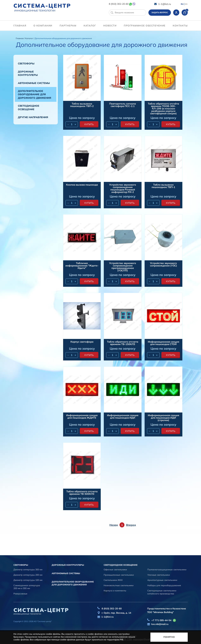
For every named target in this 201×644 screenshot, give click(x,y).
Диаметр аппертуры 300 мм (28, 570)
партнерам (68, 26)
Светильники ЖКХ (113, 580)
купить (89, 124)
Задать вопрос (160, 12)
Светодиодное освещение (29, 107)
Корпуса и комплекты (115, 591)
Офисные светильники (115, 570)
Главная (20, 26)
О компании (43, 26)
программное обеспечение (145, 26)
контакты (180, 26)
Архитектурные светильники (162, 580)
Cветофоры (26, 63)
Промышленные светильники (119, 575)
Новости (110, 26)
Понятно (169, 637)
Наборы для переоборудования (164, 585)
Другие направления (33, 117)
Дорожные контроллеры (28, 73)
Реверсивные (20, 594)
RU (182, 4)
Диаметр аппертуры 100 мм (28, 580)
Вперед (131, 525)
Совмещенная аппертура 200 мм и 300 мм (27, 587)
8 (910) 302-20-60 (119, 4)
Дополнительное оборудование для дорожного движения (34, 94)
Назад (114, 525)
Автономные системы (34, 83)
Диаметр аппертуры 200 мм (28, 575)
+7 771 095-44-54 (161, 620)
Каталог (90, 26)
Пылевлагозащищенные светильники (167, 570)
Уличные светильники (159, 575)
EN (186, 4)
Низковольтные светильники (119, 585)
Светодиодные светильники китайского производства (162, 592)
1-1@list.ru (165, 4)
